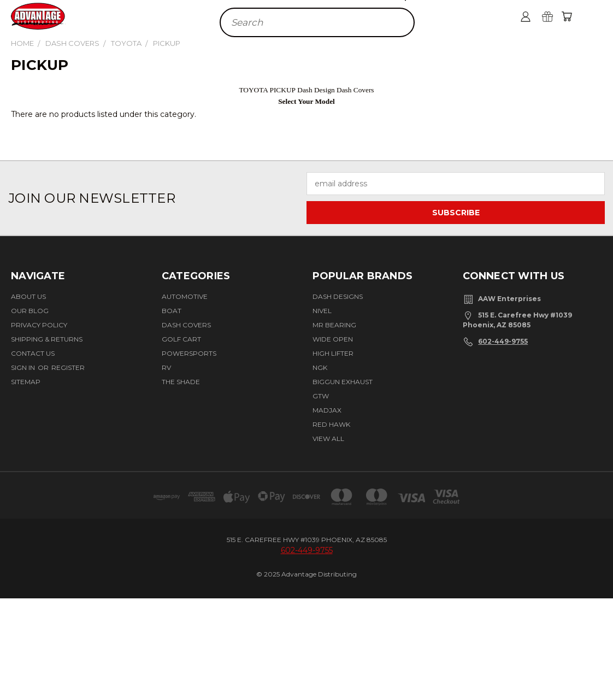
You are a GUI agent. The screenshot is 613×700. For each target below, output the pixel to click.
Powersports (189, 353)
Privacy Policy (39, 325)
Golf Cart (181, 339)
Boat (172, 311)
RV (166, 367)
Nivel (322, 311)
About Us (28, 296)
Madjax (327, 410)
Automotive (185, 296)
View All (328, 439)
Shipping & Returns (47, 339)
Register (68, 367)
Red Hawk (331, 424)
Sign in (24, 367)
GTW (321, 396)
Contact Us (33, 353)
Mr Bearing (334, 325)
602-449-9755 (503, 341)
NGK (320, 367)
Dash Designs (338, 296)
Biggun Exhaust (343, 382)
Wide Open (333, 339)
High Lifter (333, 353)
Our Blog (30, 311)
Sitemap (26, 382)
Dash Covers (186, 325)
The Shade (181, 382)
